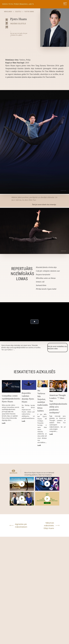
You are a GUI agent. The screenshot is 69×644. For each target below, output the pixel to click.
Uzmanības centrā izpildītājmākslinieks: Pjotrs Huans (11, 399)
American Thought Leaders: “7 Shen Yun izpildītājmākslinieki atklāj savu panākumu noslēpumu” (58, 404)
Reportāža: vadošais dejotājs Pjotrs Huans (28, 397)
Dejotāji (18, 12)
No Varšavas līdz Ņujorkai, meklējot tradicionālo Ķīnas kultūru (43, 401)
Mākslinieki (8, 12)
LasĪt (4, 423)
